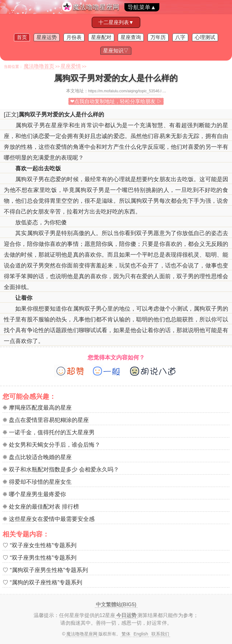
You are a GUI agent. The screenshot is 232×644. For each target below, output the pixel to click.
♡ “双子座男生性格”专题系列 (40, 558)
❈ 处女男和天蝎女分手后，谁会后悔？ (51, 445)
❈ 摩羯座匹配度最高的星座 (37, 408)
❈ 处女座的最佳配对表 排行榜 (41, 507)
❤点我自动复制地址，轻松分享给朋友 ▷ (116, 101)
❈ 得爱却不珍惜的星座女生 (37, 482)
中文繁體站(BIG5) (116, 605)
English (141, 634)
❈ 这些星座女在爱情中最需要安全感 (49, 519)
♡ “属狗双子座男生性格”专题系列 (45, 570)
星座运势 (47, 37)
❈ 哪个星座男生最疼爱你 (34, 494)
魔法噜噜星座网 (96, 7)
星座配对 (101, 37)
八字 (180, 37)
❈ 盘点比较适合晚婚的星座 (37, 457)
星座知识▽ (116, 51)
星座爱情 (71, 66)
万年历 (158, 37)
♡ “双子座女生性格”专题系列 (40, 545)
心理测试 (205, 37)
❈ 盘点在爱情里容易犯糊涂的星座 (46, 420)
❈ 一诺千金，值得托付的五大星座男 (49, 432)
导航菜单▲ (142, 7)
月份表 (74, 37)
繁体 (126, 634)
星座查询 (131, 37)
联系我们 (160, 634)
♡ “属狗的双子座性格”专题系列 (42, 582)
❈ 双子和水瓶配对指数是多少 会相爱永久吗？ (61, 470)
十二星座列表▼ (116, 22)
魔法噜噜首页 (39, 66)
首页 (22, 37)
